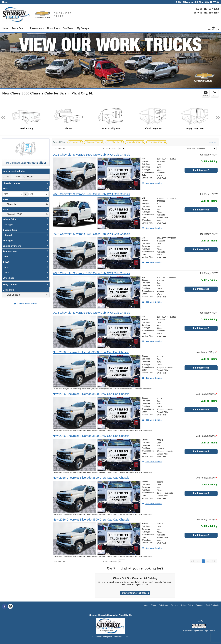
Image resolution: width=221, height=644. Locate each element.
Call (215, 93)
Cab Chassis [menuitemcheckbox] (13, 295)
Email (206, 93)
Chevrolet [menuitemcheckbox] (11, 204)
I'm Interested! (201, 170)
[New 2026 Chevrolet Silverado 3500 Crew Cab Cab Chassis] (91, 352)
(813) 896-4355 (211, 13)
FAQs (153, 605)
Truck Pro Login (212, 605)
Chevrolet (74, 142)
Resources (37, 28)
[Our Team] (68, 28)
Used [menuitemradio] (30, 177)
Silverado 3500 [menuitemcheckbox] (14, 214)
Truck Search (19, 28)
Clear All (213, 142)
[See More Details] (152, 183)
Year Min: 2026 (134, 142)
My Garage (83, 28)
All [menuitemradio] (8, 177)
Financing (54, 28)
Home (5, 28)
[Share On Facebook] (5, 607)
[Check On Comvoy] (10, 607)
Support (199, 605)
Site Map (174, 605)
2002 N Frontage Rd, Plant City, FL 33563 (197, 2)
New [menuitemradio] (18, 177)
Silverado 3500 (93, 142)
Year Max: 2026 (156, 142)
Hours (5, 2)
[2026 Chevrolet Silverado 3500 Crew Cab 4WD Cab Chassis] (91, 155)
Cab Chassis (114, 142)
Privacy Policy (187, 605)
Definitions (163, 605)
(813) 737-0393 (211, 9)
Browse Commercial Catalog (135, 593)
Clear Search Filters (25, 304)
